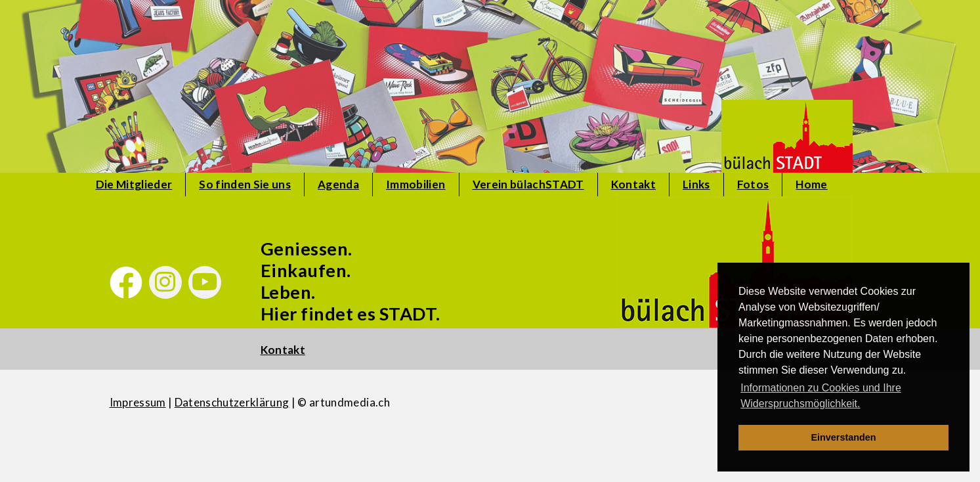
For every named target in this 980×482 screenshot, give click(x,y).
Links (696, 184)
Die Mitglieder (134, 184)
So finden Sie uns (245, 184)
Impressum (138, 402)
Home (811, 184)
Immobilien (415, 184)
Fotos (753, 184)
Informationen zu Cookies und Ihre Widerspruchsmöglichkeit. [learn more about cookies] (821, 396)
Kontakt (633, 184)
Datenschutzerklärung (232, 402)
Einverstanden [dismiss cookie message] (843, 437)
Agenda (338, 184)
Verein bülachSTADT (528, 184)
